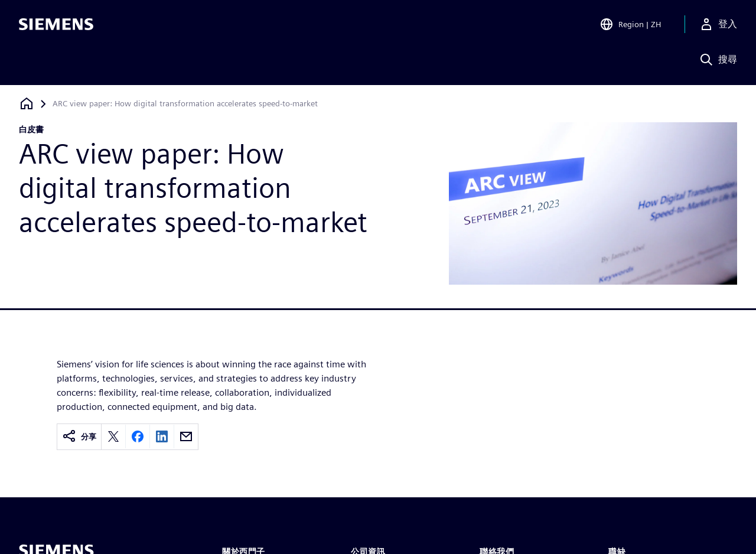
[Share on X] (113, 436)
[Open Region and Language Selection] (630, 26)
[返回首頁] (27, 104)
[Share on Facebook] (138, 436)
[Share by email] (186, 436)
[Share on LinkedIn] (162, 436)
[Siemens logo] (56, 26)
